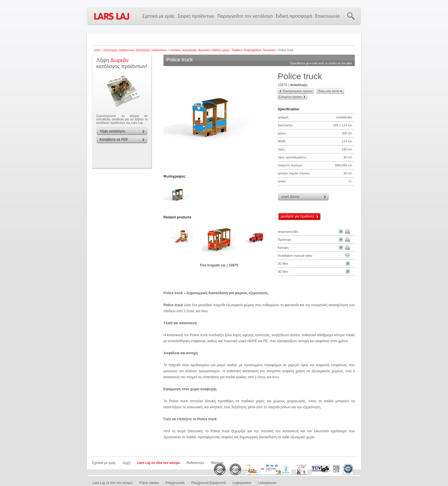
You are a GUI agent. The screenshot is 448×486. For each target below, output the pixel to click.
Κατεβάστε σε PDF (114, 140)
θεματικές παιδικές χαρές (214, 50)
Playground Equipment (208, 483)
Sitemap (217, 463)
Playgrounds (175, 483)
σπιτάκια (175, 50)
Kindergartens (253, 50)
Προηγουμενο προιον (298, 91)
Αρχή (127, 463)
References (195, 463)
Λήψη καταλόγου (112, 131)
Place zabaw (149, 483)
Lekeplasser (267, 483)
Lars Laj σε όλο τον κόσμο (159, 463)
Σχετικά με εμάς (104, 463)
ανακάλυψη (189, 50)
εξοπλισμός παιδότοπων (119, 50)
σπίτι (97, 50)
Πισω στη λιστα (328, 91)
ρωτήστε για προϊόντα (297, 216)
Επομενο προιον (290, 97)
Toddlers (237, 50)
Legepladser (242, 483)
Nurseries (269, 50)
